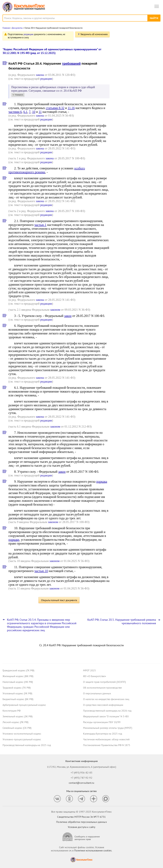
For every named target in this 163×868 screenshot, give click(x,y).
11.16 (71, 108)
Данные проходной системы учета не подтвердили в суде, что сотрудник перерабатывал (136, 67)
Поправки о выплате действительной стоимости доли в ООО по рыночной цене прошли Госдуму (136, 50)
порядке (14, 540)
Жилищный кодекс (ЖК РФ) (18, 676)
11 (40, 112)
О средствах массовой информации (103, 705)
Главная (6, 28)
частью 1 (40, 225)
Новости (127, 36)
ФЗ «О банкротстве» (95, 676)
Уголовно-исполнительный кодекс (22, 734)
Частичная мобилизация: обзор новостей (106, 739)
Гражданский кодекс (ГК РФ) (18, 670)
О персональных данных (97, 693)
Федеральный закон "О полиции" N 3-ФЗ (106, 716)
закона (40, 75)
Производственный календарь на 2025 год (27, 745)
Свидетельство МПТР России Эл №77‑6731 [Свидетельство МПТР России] (81, 817)
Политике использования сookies (93, 850)
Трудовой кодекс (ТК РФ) (17, 688)
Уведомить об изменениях (94, 34)
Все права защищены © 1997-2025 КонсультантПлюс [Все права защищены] (81, 812)
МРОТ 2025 (89, 670)
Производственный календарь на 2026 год (107, 711)
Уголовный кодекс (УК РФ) (17, 693)
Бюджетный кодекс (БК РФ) (18, 699)
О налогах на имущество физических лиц (106, 699)
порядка (102, 481)
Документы (17, 28)
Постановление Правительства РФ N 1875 (107, 745)
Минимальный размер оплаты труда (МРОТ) (108, 728)
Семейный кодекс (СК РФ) (17, 728)
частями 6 (15, 112)
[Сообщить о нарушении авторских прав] (81, 837)
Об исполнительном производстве (102, 688)
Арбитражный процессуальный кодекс (24, 705)
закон (68, 316)
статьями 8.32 (55, 108)
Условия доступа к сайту (81, 827)
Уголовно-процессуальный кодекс (22, 739)
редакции (28, 34)
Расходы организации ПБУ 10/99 (102, 722)
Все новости (123, 109)
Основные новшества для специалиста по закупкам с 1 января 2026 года (137, 83)
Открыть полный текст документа (59, 600)
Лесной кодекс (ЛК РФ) (15, 722)
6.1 (25, 112)
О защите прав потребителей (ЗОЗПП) (104, 682)
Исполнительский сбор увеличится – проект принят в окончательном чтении (136, 99)
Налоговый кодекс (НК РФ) (18, 682)
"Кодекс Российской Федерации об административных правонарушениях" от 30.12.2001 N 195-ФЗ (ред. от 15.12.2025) (52, 51)
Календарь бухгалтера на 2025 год (103, 734)
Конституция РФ (12, 711)
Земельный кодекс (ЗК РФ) (18, 716)
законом (55, 310)
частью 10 (41, 571)
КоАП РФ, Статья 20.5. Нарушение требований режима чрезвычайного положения (122, 622)
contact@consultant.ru (81, 783)
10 (34, 112)
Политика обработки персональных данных (81, 822)
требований (71, 64)
